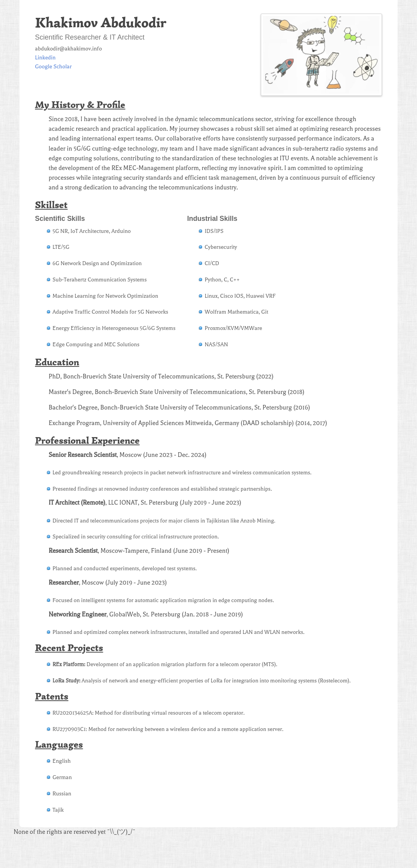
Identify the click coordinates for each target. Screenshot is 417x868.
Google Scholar (53, 67)
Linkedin (45, 58)
